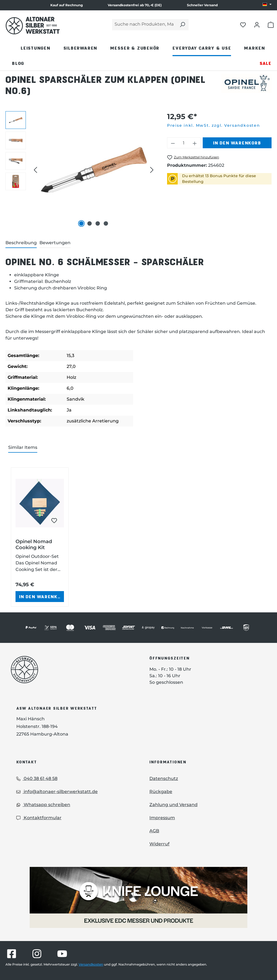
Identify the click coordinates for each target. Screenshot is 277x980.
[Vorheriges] (35, 170)
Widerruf (159, 844)
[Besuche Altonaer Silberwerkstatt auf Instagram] (37, 954)
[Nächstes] (152, 170)
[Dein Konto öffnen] (257, 25)
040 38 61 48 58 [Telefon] (37, 778)
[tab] (21, 243)
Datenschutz (164, 778)
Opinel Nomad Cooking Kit (34, 545)
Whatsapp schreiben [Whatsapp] (43, 805)
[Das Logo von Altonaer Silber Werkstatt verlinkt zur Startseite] (33, 26)
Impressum (162, 818)
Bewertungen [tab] (55, 243)
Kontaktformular (39, 818)
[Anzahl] (184, 143)
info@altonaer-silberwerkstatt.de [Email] (57, 792)
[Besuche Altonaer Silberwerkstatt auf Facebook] (12, 954)
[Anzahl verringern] (173, 143)
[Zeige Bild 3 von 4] (98, 223)
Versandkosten (91, 964)
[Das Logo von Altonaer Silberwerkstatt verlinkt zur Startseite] (72, 670)
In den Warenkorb (237, 143)
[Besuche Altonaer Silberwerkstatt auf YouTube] (62, 954)
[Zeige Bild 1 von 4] (81, 223)
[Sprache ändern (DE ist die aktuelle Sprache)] (267, 5)
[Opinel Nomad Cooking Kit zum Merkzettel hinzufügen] (54, 521)
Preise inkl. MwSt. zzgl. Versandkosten (214, 125)
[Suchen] (182, 25)
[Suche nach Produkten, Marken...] (144, 25)
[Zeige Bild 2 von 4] (90, 223)
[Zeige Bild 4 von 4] (106, 223)
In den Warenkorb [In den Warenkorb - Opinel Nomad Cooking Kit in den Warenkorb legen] (41, 596)
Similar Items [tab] (23, 447)
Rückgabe (161, 792)
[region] (81, 170)
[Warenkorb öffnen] (271, 25)
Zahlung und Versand (173, 805)
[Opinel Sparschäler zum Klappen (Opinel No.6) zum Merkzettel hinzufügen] (193, 157)
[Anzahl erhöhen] (195, 143)
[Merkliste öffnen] (243, 25)
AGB (154, 831)
